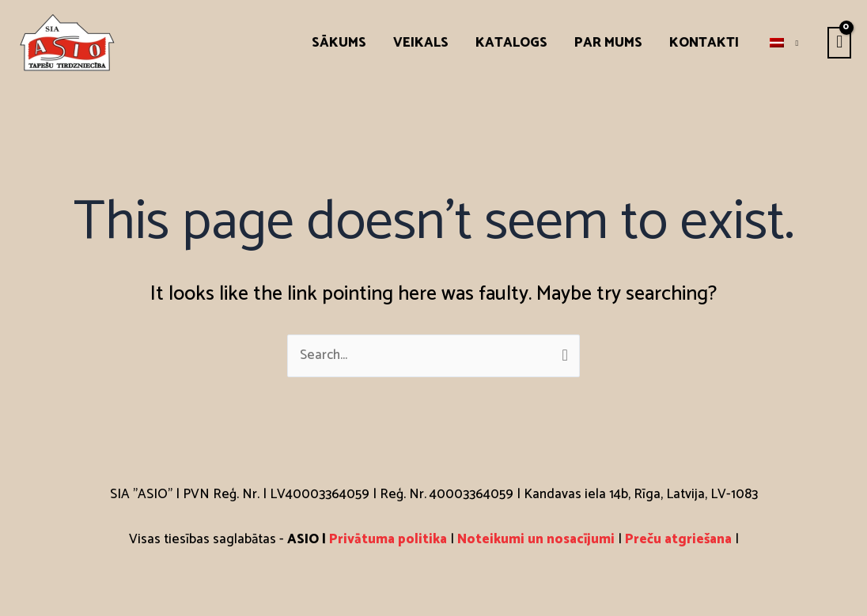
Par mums (608, 43)
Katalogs (511, 43)
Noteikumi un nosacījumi (536, 539)
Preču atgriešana (678, 539)
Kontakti (704, 43)
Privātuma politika (390, 539)
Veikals (421, 43)
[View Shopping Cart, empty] (839, 43)
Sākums (339, 43)
